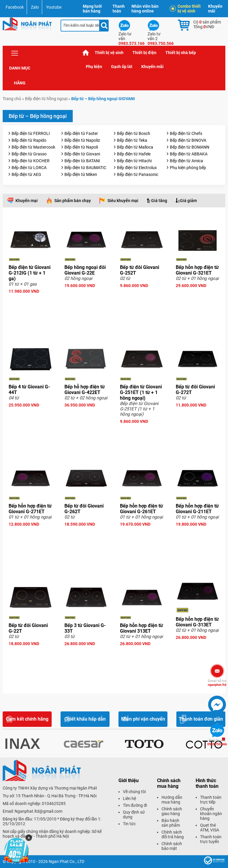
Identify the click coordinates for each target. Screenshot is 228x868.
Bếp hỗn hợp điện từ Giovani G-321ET (197, 270)
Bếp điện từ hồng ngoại (46, 99)
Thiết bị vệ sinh (109, 53)
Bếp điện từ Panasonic (138, 174)
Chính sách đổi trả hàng (173, 834)
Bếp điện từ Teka (132, 140)
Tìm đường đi (135, 805)
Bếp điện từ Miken (81, 174)
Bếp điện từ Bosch (134, 133)
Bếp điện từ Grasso (29, 154)
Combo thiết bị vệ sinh (186, 9)
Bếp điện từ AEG (26, 174)
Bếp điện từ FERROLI (31, 133)
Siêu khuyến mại (123, 201)
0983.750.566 (217, 742)
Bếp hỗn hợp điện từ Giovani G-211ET (197, 509)
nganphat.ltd (217, 683)
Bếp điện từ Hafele (134, 154)
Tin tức (129, 824)
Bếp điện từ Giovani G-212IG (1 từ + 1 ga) (30, 273)
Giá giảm (188, 201)
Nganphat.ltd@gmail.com (38, 811)
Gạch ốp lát (122, 67)
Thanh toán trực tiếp (211, 800)
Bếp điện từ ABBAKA (189, 154)
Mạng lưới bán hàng (92, 9)
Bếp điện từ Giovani (82, 154)
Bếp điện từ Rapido (29, 140)
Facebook (15, 7)
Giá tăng (159, 201)
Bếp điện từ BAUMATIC (85, 168)
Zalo (35, 7)
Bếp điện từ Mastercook (33, 147)
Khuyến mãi (215, 9)
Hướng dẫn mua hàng (172, 800)
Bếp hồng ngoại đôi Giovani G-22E (85, 270)
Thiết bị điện (144, 53)
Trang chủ (86, 53)
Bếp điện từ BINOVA (188, 140)
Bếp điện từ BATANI (82, 161)
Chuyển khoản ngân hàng (211, 814)
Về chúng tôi (134, 792)
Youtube (54, 7)
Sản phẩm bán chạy (73, 201)
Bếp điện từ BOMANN (190, 147)
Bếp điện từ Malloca (135, 147)
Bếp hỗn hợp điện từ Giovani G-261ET (141, 509)
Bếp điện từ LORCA (29, 168)
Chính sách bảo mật (172, 846)
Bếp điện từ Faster (81, 133)
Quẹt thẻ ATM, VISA (210, 828)
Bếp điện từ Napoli (81, 147)
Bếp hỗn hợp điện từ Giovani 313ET (141, 628)
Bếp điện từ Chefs (186, 133)
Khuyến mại (27, 201)
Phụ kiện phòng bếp (188, 168)
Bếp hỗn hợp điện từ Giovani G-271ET (30, 509)
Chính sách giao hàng (172, 811)
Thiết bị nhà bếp (181, 53)
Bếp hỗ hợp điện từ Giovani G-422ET (85, 390)
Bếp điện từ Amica (186, 161)
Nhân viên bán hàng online (145, 9)
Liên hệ (129, 798)
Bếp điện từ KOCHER (31, 161)
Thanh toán (119, 9)
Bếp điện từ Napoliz (82, 140)
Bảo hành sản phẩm (171, 823)
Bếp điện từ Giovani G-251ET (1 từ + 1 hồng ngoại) (141, 392)
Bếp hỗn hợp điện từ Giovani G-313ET (197, 622)
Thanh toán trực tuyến (211, 839)
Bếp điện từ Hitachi (134, 161)
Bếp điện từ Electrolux (137, 168)
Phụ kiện (94, 67)
